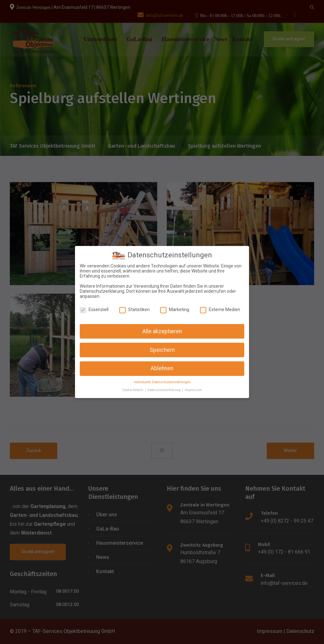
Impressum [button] (193, 386)
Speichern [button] (162, 346)
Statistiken (134, 306)
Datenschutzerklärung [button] (165, 386)
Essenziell (94, 306)
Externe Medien (220, 306)
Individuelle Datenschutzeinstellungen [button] (162, 379)
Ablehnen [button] (162, 365)
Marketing (175, 306)
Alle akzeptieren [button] (162, 328)
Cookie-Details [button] (133, 386)
